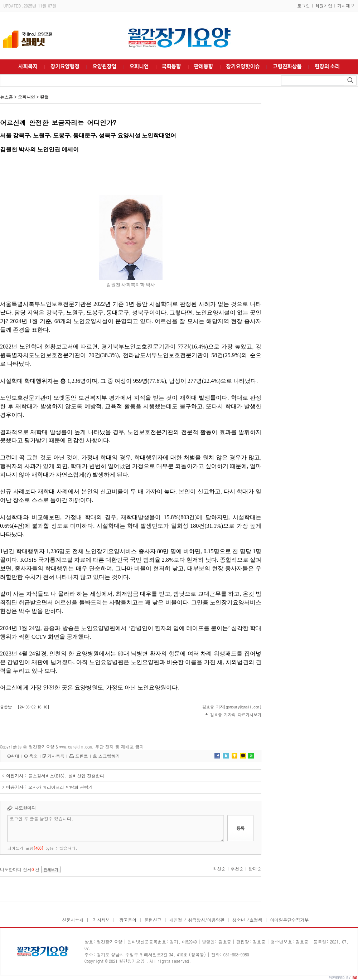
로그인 (304, 6)
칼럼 (44, 97)
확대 (15, 756)
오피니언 (26, 97)
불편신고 (153, 920)
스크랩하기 (109, 756)
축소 (33, 756)
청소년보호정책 (247, 920)
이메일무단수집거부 (290, 920)
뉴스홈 (6, 97)
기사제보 (346, 6)
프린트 (82, 756)
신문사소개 (73, 920)
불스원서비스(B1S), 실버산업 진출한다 (66, 776)
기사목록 (56, 756)
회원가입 (324, 6)
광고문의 (127, 920)
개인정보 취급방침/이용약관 (197, 920)
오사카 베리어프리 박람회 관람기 (61, 787)
